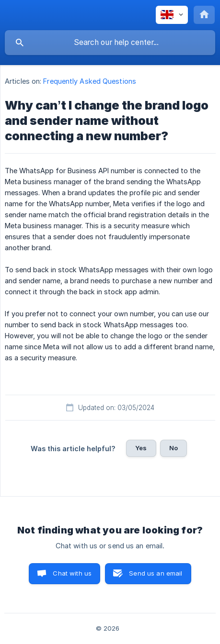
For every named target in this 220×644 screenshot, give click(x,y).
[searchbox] (110, 43)
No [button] (174, 448)
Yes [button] (141, 448)
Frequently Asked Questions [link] (90, 81)
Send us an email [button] (156, 573)
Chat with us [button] (72, 573)
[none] (172, 15)
